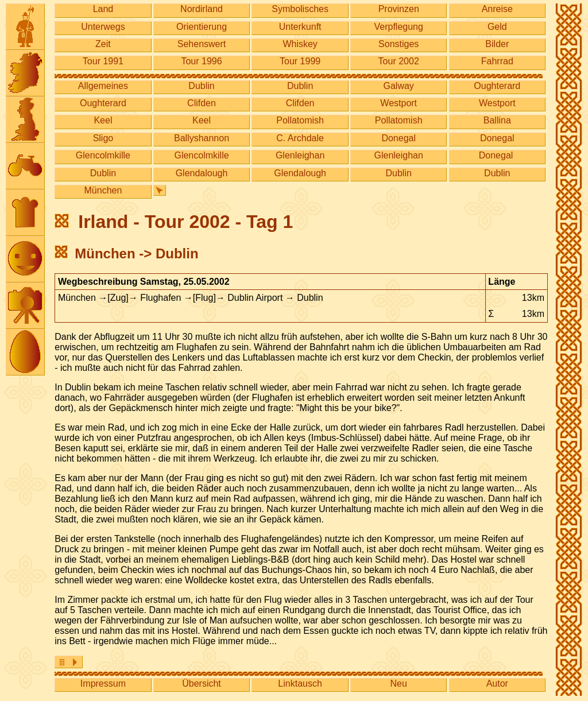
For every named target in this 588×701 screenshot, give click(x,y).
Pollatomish (300, 120)
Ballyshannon (202, 138)
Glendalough (202, 173)
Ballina (497, 120)
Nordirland (202, 9)
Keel (103, 120)
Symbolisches (300, 9)
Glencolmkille (103, 155)
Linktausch (300, 683)
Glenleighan (300, 155)
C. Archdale (300, 138)
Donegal (399, 138)
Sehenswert (202, 44)
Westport (399, 103)
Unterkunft (300, 27)
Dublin (201, 86)
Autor (497, 683)
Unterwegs (103, 27)
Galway (399, 86)
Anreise (497, 9)
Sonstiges (399, 44)
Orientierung (202, 27)
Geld (497, 27)
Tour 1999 (300, 61)
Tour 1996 (201, 61)
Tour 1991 (103, 61)
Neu (399, 683)
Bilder (497, 44)
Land (103, 9)
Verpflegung (399, 27)
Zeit (103, 44)
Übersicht (202, 683)
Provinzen (399, 9)
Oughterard (497, 86)
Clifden (202, 103)
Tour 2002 (399, 61)
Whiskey (300, 44)
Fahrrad (497, 61)
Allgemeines (103, 86)
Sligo (103, 138)
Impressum (103, 683)
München (103, 190)
